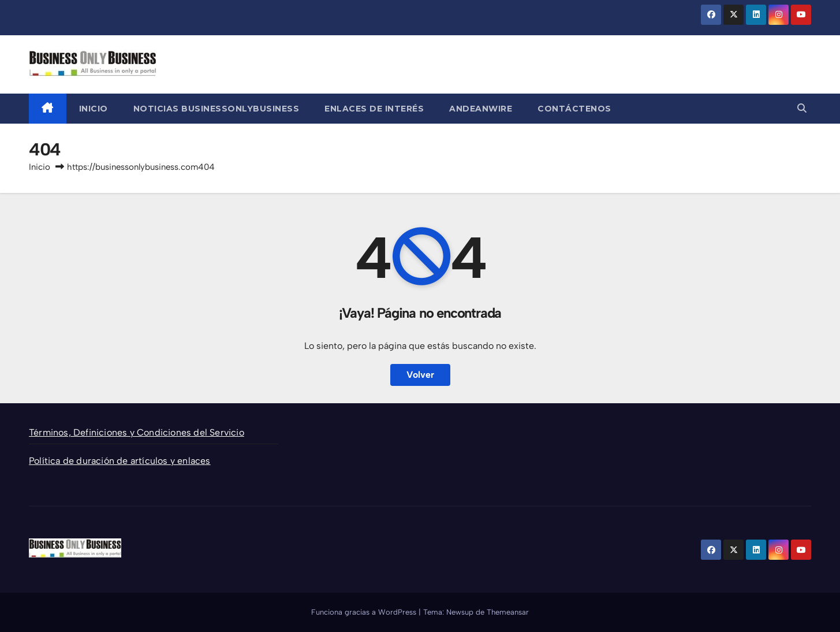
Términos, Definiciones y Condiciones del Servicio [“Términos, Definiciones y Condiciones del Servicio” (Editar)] (137, 432)
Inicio (94, 109)
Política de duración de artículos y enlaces (120, 461)
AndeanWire (481, 109)
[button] (802, 108)
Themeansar (508, 612)
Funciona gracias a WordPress (365, 612)
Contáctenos (574, 109)
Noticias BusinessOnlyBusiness (216, 109)
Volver (420, 375)
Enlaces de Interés (374, 109)
